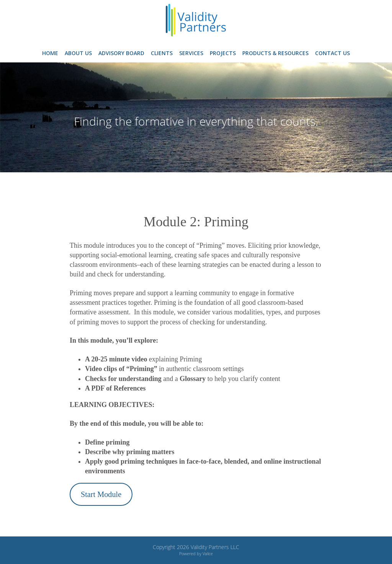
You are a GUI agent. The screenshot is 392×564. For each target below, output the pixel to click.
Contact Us (332, 53)
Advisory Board (121, 53)
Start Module (101, 494)
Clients (162, 53)
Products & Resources (275, 53)
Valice (208, 553)
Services (191, 53)
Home (50, 53)
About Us (78, 53)
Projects (223, 53)
